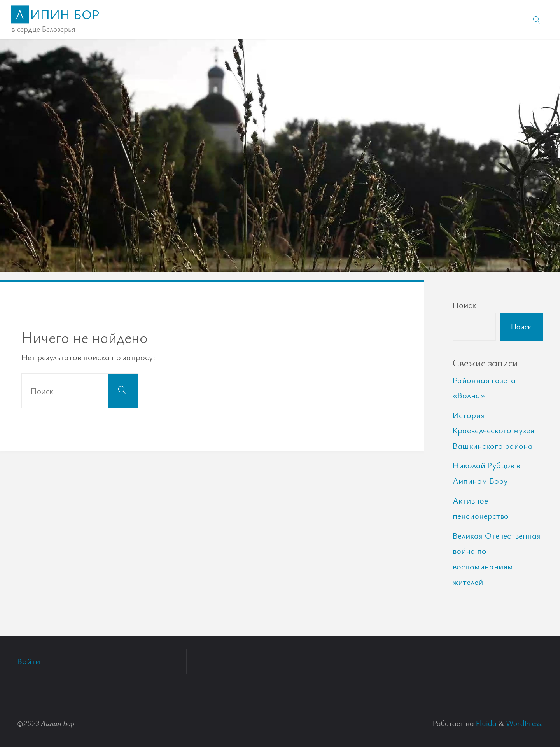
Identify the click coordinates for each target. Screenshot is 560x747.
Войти (29, 661)
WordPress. (524, 723)
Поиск (464, 305)
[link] (537, 19)
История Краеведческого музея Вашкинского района (493, 430)
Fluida (485, 723)
